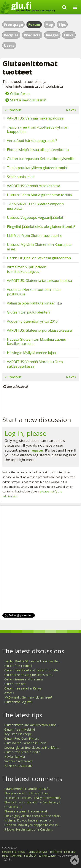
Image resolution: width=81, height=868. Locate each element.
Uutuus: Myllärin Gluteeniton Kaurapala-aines (40, 247)
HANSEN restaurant (18, 766)
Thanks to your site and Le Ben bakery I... (33, 802)
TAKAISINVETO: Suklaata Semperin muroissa (35, 206)
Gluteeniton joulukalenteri (28, 312)
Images (52, 35)
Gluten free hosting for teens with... (29, 675)
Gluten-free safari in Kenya (23, 688)
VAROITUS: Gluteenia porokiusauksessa (39, 330)
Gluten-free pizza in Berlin (22, 752)
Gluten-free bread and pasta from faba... (32, 670)
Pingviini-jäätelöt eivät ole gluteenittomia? (41, 227)
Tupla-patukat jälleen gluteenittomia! (37, 168)
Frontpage (13, 25)
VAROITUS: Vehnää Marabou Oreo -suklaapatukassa (36, 364)
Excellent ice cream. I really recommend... (33, 798)
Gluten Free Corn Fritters (22, 738)
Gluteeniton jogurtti (18, 702)
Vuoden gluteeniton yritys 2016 (32, 321)
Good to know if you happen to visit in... (32, 825)
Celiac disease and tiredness (24, 679)
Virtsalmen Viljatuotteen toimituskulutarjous (27, 269)
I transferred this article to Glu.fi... (27, 789)
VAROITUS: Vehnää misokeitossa (33, 186)
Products (32, 35)
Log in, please (25, 433)
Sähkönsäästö (47, 856)
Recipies (11, 35)
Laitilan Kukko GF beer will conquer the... (32, 661)
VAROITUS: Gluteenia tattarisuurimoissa (39, 281)
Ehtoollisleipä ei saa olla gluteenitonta (38, 150)
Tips (62, 25)
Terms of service (37, 852)
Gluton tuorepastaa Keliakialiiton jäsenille (41, 159)
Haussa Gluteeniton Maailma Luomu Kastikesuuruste (37, 342)
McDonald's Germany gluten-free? (28, 697)
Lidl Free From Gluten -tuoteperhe (35, 236)
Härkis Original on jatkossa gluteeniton (39, 258)
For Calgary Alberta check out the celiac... (33, 816)
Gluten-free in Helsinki (20, 729)
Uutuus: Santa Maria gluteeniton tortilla (39, 195)
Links (69, 35)
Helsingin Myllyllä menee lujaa (31, 353)
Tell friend (56, 852)
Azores (9, 693)
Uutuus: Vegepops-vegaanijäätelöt (35, 217)
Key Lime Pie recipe (18, 734)
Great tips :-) (13, 807)
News (22, 852)
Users (9, 45)
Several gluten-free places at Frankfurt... (32, 748)
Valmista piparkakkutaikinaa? (31, 303)
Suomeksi (16, 856)
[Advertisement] (40, 401)
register (37, 450)
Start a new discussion (28, 100)
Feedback (30, 856)
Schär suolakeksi (21, 177)
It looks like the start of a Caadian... (29, 829)
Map (49, 25)
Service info (9, 852)
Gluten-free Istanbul (18, 666)
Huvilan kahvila (15, 757)
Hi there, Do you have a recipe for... (29, 820)
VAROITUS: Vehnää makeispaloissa (35, 118)
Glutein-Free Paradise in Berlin (25, 743)
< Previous (13, 110)
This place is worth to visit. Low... (27, 793)
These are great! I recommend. (26, 811)
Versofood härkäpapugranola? (32, 141)
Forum (34, 25)
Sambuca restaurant (18, 761)
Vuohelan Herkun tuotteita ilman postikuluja (34, 292)
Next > (71, 110)
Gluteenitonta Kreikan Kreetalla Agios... (31, 725)
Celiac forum (20, 94)
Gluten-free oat (15, 684)
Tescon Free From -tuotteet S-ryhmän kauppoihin (38, 130)
